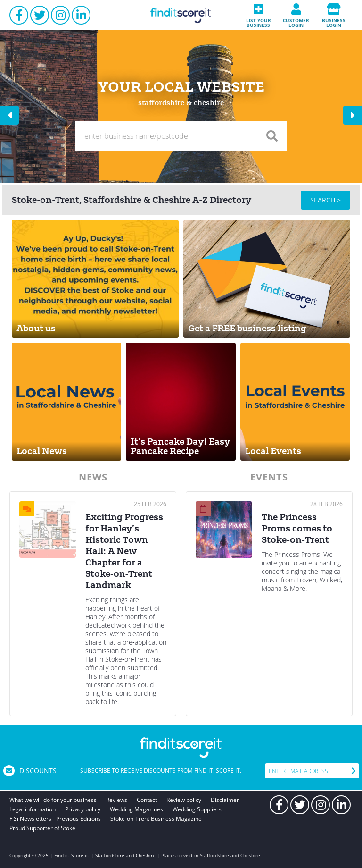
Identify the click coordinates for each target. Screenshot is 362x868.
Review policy (184, 800)
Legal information (33, 809)
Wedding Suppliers (197, 809)
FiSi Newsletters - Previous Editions (55, 819)
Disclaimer (225, 800)
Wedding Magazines (136, 809)
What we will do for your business (53, 800)
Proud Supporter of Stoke (42, 828)
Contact (147, 800)
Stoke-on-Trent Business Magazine (156, 819)
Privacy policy (83, 809)
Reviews (117, 800)
